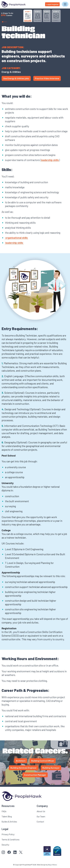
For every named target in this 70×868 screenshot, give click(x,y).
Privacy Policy (8, 834)
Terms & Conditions (11, 839)
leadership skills (50, 160)
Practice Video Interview (47, 78)
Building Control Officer (43, 761)
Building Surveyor (51, 768)
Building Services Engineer (24, 768)
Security (5, 845)
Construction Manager (35, 775)
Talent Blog (7, 816)
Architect (21, 761)
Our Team (41, 816)
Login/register (52, 4)
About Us (41, 811)
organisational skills (17, 238)
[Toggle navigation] (65, 4)
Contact (40, 822)
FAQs (4, 811)
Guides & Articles (9, 822)
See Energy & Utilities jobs (16, 78)
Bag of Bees (53, 865)
